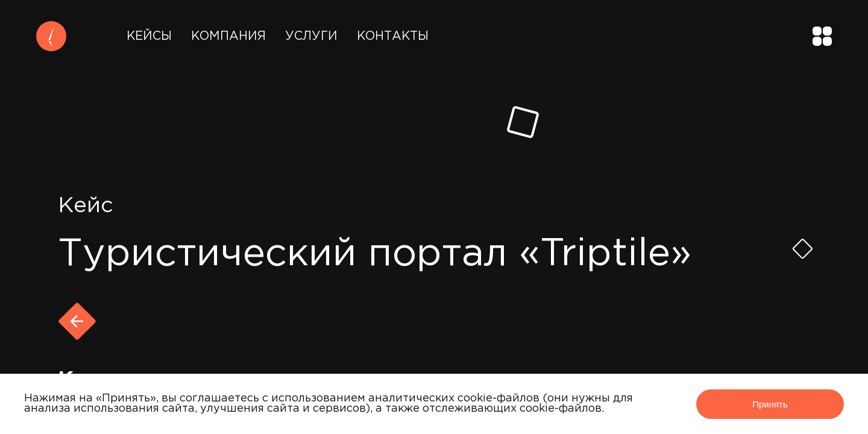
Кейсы (149, 36)
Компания (228, 36)
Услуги (311, 36)
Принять (770, 404)
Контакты (393, 36)
